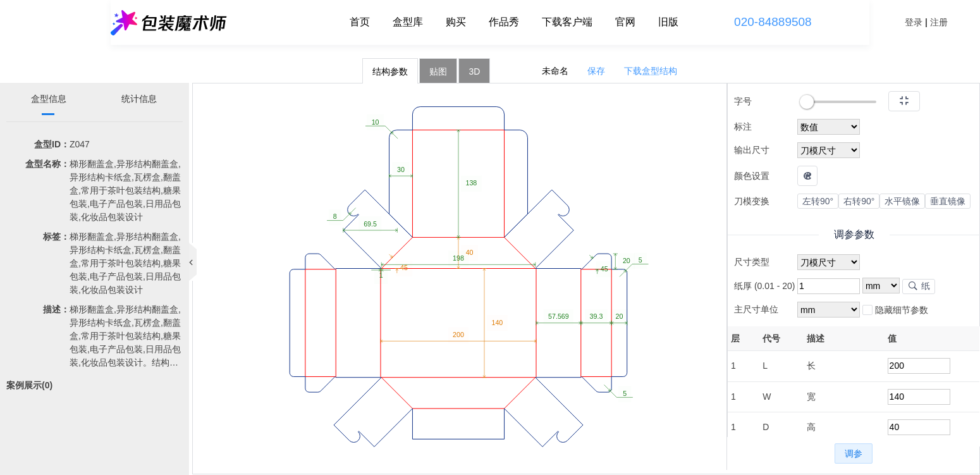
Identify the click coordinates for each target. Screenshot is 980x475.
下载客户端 (567, 22)
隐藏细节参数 (895, 311)
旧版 (668, 22)
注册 (939, 22)
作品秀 (504, 22)
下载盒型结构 (651, 71)
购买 (456, 22)
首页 (360, 22)
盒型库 (408, 22)
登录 (914, 22)
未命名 (555, 71)
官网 (625, 22)
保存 (596, 71)
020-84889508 (773, 22)
